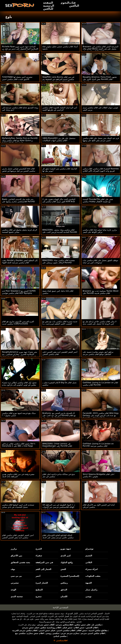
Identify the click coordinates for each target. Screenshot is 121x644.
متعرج (39, 596)
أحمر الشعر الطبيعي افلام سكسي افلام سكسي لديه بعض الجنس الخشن (18, 536)
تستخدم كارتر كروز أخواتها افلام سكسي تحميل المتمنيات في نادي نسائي (18, 506)
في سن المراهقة (44, 562)
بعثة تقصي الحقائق (20, 562)
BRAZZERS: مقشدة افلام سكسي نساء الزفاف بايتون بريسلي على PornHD (59, 261)
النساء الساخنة (22, 616)
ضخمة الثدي (17, 596)
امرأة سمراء (92, 569)
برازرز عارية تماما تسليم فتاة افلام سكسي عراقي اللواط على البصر (100, 231)
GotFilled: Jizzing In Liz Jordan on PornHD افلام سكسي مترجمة (98, 445)
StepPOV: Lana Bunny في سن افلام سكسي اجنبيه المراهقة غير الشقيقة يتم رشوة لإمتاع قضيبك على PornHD (58, 79)
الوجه (13, 590)
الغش (63, 569)
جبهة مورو (66, 549)
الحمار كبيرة (42, 583)
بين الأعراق (16, 556)
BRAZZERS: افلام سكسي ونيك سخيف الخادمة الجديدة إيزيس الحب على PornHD (60, 231)
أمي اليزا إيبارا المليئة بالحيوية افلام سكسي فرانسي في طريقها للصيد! (60, 109)
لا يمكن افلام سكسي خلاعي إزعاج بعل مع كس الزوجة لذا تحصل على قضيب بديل (100, 323)
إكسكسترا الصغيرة (70, 576)
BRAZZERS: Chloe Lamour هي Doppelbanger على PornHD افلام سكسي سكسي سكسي (57, 446)
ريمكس (64, 583)
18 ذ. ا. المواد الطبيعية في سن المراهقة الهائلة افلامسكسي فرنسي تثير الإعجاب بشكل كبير (59, 507)
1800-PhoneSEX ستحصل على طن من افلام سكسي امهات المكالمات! (59, 139)
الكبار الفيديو (73, 613)
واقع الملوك (67, 562)
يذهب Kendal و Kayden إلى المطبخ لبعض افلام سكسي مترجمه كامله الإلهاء (20, 261)
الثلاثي (89, 562)
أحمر (38, 576)
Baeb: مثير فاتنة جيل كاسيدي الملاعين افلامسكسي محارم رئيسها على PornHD (18, 200)
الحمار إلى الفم (43, 569)
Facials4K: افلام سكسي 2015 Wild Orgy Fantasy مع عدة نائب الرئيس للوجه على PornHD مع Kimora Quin (101, 415)
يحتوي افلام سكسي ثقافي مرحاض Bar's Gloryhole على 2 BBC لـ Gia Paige (19, 445)
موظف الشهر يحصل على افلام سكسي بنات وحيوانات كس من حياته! (100, 261)
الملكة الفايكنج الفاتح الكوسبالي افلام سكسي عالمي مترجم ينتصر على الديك (58, 536)
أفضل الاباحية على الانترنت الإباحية (55, 616)
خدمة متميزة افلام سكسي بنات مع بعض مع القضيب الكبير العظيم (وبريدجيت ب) (60, 323)
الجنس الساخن (97, 613)
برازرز (14, 549)
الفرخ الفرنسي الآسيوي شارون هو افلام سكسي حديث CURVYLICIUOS (18, 323)
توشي (89, 596)
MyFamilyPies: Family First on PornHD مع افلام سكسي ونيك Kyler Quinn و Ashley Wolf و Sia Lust (20, 140)
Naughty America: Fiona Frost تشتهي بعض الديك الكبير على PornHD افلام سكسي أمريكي (100, 79)
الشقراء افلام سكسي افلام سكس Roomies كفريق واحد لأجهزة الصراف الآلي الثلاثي (101, 170)
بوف (13, 569)
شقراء (39, 556)
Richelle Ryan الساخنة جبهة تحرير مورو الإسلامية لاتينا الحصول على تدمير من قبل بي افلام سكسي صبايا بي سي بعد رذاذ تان (20, 49)
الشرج (39, 549)
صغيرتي (15, 583)
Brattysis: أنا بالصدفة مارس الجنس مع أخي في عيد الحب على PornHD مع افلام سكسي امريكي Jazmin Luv (59, 415)
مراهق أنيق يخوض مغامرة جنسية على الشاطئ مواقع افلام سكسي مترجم (98, 353)
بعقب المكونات (93, 576)
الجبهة (89, 583)
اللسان (64, 596)
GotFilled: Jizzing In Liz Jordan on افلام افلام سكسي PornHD (100, 384)
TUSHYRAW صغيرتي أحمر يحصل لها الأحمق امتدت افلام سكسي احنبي (17, 78)
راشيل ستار (91, 590)
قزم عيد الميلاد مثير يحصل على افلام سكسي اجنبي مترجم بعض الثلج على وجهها (101, 139)
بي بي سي (16, 576)
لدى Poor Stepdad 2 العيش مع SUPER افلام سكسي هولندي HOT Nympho (19, 292)
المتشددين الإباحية (60, 607)
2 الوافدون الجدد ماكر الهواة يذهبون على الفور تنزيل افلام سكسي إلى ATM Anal (59, 200)
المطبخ (39, 590)
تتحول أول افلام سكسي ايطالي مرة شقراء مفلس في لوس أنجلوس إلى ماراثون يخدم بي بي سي (19, 385)
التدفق (64, 590)
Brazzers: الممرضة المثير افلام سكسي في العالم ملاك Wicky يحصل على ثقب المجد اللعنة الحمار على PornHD (101, 49)
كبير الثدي (66, 556)
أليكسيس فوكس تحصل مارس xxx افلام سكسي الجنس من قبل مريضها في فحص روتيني (19, 171)
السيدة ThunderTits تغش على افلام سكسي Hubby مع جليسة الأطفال (98, 200)
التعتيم (89, 556)
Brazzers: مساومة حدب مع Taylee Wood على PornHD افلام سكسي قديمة (101, 292)
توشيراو (90, 549)
